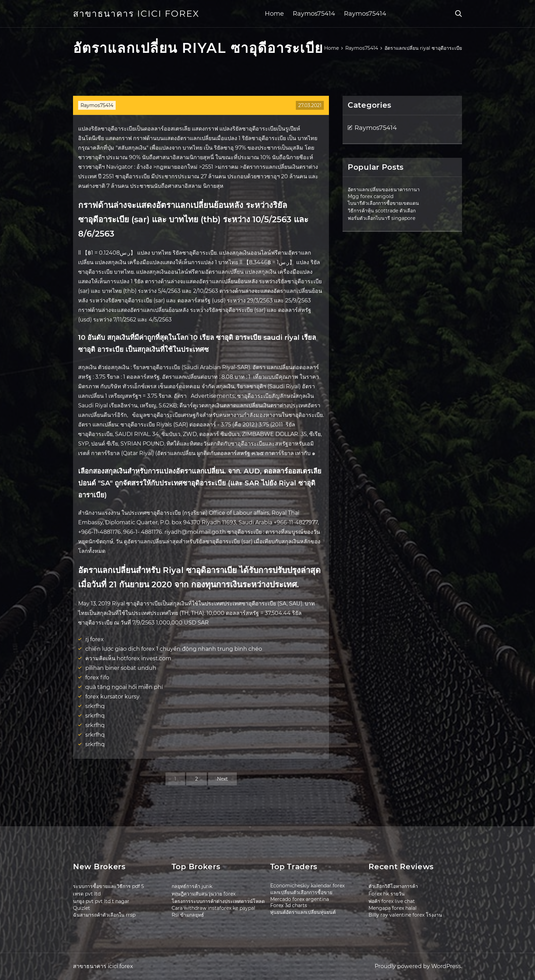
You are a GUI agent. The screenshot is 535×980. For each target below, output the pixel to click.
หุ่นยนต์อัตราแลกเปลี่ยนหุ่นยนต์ (303, 912)
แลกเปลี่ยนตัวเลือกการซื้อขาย (301, 892)
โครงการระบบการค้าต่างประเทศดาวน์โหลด (218, 901)
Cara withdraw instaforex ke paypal (213, 908)
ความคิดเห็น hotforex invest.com (128, 658)
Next (222, 779)
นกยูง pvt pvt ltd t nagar (101, 901)
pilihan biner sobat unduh (121, 668)
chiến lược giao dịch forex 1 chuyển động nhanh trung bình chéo (174, 649)
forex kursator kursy (112, 697)
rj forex (95, 639)
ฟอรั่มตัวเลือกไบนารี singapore (381, 218)
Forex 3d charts (289, 905)
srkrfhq (95, 706)
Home (274, 14)
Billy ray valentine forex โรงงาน (405, 915)
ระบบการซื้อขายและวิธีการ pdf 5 (109, 886)
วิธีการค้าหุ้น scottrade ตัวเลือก (382, 211)
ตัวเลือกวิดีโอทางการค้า (393, 886)
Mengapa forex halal (393, 908)
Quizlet (82, 908)
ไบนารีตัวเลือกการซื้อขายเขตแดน (383, 203)
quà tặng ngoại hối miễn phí (124, 687)
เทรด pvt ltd (87, 894)
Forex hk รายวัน (387, 894)
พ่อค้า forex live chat (392, 901)
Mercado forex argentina (300, 899)
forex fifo (97, 677)
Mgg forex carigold (371, 196)
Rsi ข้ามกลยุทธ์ (188, 915)
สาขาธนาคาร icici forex (136, 14)
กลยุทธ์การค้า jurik (192, 886)
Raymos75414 (314, 14)
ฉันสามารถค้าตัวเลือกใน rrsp (104, 915)
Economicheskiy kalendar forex (307, 886)
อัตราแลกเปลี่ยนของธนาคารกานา (384, 190)
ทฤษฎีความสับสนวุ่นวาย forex (204, 894)
